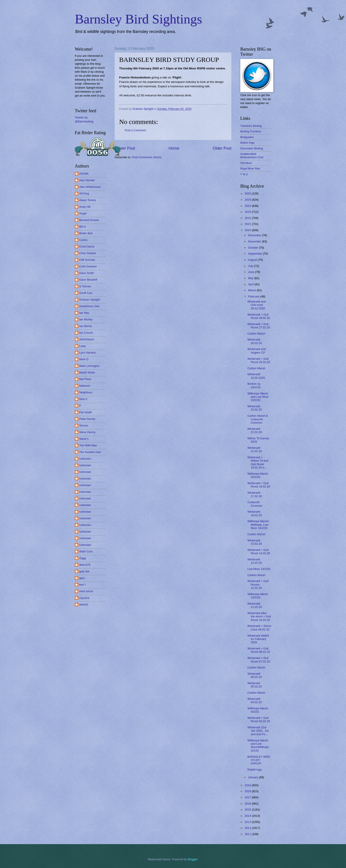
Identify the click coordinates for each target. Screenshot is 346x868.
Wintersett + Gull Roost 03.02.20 (259, 720)
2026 (248, 193)
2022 (248, 218)
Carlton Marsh (256, 334)
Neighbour (86, 392)
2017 (248, 797)
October (253, 248)
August (253, 260)
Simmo (84, 425)
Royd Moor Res (250, 168)
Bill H (83, 227)
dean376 (85, 565)
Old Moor (246, 163)
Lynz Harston (87, 353)
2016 (248, 804)
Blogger (193, 859)
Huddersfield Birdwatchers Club (252, 156)
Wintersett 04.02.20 (255, 700)
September (255, 254)
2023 (248, 212)
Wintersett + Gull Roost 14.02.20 (259, 552)
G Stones (85, 286)
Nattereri (85, 386)
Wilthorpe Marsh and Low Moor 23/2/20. (258, 397)
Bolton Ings (247, 143)
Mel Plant (85, 379)
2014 (248, 816)
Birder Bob (86, 233)
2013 (248, 822)
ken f (82, 585)
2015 (248, 810)
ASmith (84, 174)
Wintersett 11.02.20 (255, 605)
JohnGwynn (87, 339)
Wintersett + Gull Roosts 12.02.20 (258, 584)
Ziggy (83, 558)
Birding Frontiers (251, 131)
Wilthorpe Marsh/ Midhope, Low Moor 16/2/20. (258, 525)
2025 (248, 200)
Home (174, 148)
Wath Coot (86, 551)
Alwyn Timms (88, 200)
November (255, 241)
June (252, 272)
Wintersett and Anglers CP (257, 351)
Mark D (84, 359)
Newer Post (125, 148)
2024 (248, 206)
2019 (248, 785)
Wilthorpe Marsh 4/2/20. (258, 710)
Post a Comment (135, 130)
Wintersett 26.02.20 (255, 341)
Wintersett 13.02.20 (255, 561)
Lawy (83, 346)
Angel (83, 213)
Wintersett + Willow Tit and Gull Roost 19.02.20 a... (258, 462)
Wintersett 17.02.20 (255, 494)
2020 (248, 230)
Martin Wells (87, 372)
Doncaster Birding (252, 148)
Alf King (84, 193)
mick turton (86, 591)
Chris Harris (87, 247)
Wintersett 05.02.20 (255, 685)
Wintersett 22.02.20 (255, 430)
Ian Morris (86, 326)
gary (82, 578)
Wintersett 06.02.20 (255, 675)
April (251, 284)
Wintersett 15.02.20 (255, 542)
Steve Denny (87, 432)
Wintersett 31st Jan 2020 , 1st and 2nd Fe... (258, 731)
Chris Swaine (88, 253)
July (251, 266)
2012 (248, 828)
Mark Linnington (89, 366)
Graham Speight (90, 300)
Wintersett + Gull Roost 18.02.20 (259, 485)
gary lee (84, 571)
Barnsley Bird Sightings (138, 19)
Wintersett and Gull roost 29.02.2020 (257, 305)
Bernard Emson (89, 220)
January (253, 777)
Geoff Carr (86, 293)
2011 (248, 834)
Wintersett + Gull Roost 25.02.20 (259, 360)
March (252, 290)
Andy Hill (85, 207)
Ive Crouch (86, 333)
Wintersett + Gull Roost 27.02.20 (259, 326)
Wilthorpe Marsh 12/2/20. (258, 596)
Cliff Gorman (87, 260)
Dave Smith (87, 273)
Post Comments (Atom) (147, 157)
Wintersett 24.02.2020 (256, 376)
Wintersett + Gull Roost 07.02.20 (259, 660)
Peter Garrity (87, 419)
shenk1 (84, 604)
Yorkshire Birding (251, 126)
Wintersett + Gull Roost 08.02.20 (259, 650)
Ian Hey (84, 313)
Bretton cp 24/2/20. (254, 385)
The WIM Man (88, 445)
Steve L (84, 439)
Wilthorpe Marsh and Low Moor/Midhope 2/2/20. (258, 745)
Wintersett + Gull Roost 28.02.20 (259, 316)
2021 (248, 224)
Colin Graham (88, 266)
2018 (248, 791)
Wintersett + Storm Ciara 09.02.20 (259, 628)
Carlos (83, 240)
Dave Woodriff (88, 280)
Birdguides (247, 137)
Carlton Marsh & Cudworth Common (258, 419)
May (251, 278)
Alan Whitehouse (90, 187)
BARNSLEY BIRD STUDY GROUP (259, 760)
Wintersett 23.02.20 (255, 408)
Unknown (85, 459)
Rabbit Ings (255, 770)
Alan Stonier (87, 180)
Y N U (244, 174)
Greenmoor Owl (89, 306)
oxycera (84, 598)
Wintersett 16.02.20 (255, 513)
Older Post (222, 148)
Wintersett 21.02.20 (255, 449)
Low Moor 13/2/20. (259, 569)
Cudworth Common (255, 504)
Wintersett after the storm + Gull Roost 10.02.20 (259, 617)
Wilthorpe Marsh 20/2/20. (258, 475)
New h (83, 399)
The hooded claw (90, 452)
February (254, 296)
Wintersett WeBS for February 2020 (258, 639)
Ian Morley (86, 319)
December (255, 235)
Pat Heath (86, 412)
